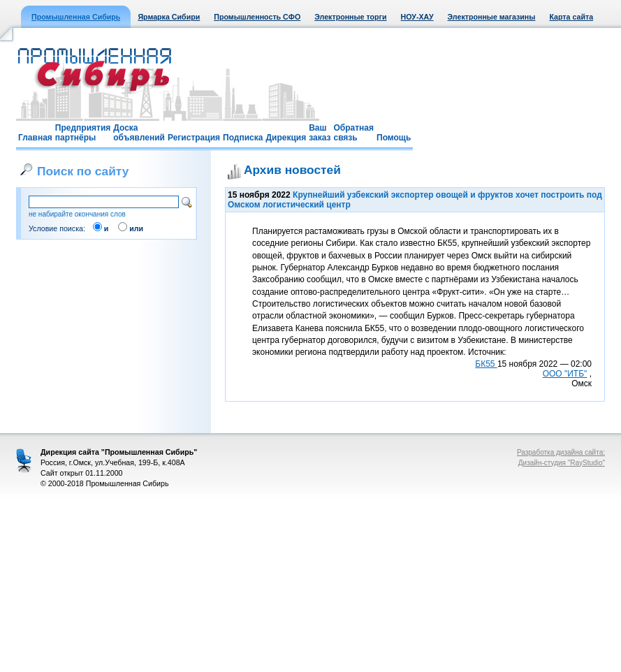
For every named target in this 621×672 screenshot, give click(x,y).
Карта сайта (571, 17)
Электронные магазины (492, 17)
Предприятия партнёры (83, 133)
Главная (35, 138)
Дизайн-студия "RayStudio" (562, 463)
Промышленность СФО (257, 17)
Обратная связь (353, 133)
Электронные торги (350, 17)
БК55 (486, 364)
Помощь (394, 138)
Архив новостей (292, 170)
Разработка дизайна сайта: (561, 452)
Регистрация (194, 138)
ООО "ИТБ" (565, 374)
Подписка (243, 138)
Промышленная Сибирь (76, 17)
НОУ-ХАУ (417, 17)
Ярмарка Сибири (169, 17)
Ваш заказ (320, 133)
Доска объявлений (139, 133)
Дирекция (286, 138)
